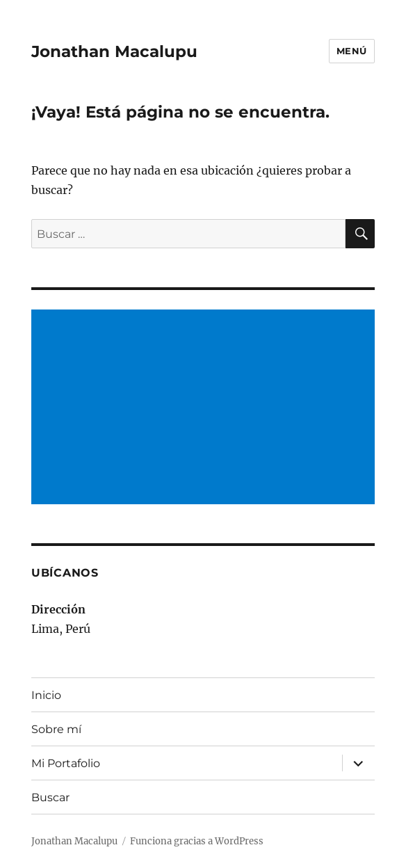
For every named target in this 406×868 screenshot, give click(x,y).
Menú (352, 51)
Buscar (50, 797)
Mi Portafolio (66, 763)
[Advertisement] (206, 408)
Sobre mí (56, 729)
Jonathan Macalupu (114, 51)
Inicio (46, 695)
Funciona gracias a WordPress (197, 841)
